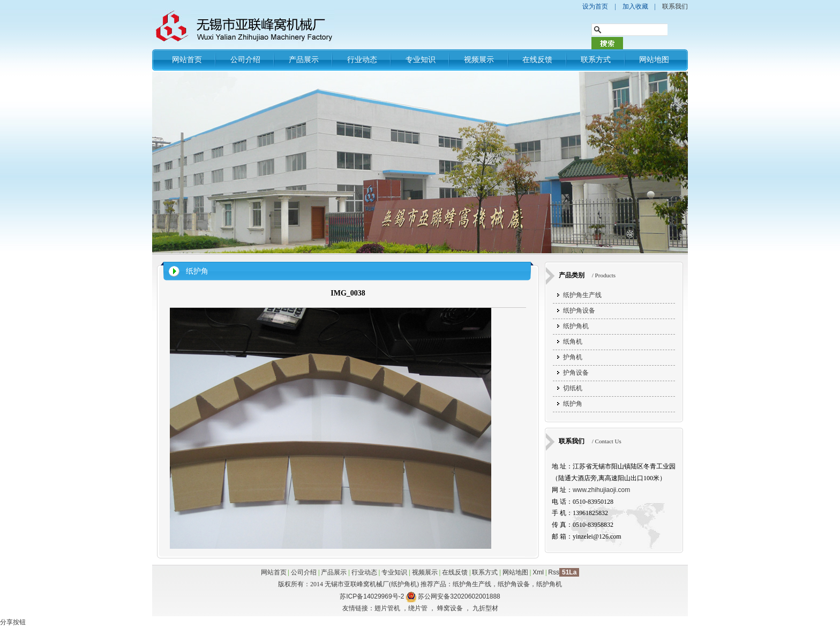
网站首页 (187, 60)
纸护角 (197, 271)
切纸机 (573, 388)
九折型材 (485, 608)
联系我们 (675, 6)
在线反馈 (537, 60)
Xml (538, 572)
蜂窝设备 (450, 608)
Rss (554, 572)
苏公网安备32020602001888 (459, 596)
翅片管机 (387, 608)
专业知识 (421, 60)
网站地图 (654, 60)
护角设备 (576, 373)
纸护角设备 (579, 311)
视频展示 (479, 60)
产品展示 (304, 60)
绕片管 (418, 608)
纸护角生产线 (582, 295)
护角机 (573, 357)
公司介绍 (245, 60)
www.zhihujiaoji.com (601, 490)
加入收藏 (635, 6)
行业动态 (362, 60)
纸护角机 (576, 326)
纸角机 (573, 342)
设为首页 (595, 6)
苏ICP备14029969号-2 (372, 596)
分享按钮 (13, 622)
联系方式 (596, 60)
